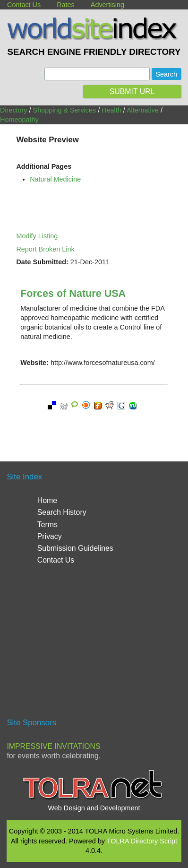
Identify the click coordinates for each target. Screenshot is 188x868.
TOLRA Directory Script (142, 841)
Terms (47, 525)
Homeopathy (19, 120)
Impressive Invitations (53, 746)
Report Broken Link (45, 249)
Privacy (50, 536)
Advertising (107, 5)
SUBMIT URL (132, 91)
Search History (62, 512)
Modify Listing (37, 236)
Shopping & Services (65, 110)
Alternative (143, 110)
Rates (66, 5)
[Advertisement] (94, 645)
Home (47, 500)
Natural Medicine (55, 179)
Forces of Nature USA (73, 293)
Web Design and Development (94, 808)
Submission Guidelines (75, 548)
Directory (14, 110)
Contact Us (24, 5)
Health (111, 110)
